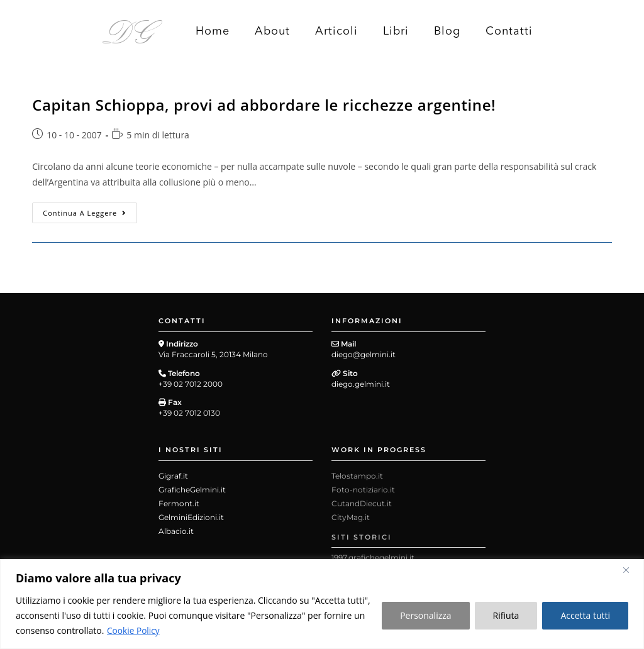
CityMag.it (351, 517)
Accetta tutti (585, 615)
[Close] (631, 570)
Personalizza (425, 615)
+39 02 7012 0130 (189, 413)
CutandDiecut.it (362, 503)
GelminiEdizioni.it (191, 517)
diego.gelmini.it (361, 384)
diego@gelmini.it (364, 354)
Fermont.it (179, 503)
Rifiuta (506, 615)
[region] (322, 604)
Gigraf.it (173, 476)
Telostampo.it (357, 476)
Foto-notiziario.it (363, 490)
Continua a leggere (90, 210)
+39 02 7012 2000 (191, 384)
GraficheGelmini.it (192, 490)
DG (129, 30)
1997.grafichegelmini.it (373, 557)
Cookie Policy (134, 630)
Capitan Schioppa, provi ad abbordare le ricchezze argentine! (264, 105)
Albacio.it (176, 531)
